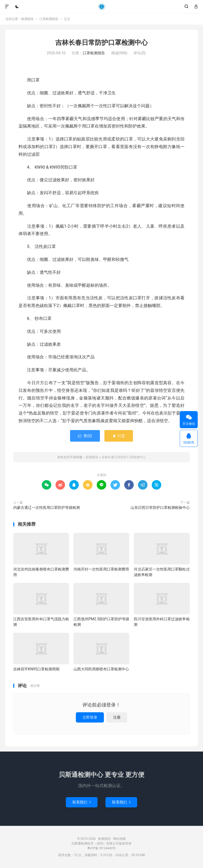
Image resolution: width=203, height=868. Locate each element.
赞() (85, 436)
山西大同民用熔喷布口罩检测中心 (101, 669)
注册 (117, 717)
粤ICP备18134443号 (102, 848)
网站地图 (119, 839)
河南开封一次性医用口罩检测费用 (101, 569)
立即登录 (90, 717)
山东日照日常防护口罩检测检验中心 (160, 508)
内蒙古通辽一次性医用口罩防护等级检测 (47, 508)
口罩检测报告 (49, 19)
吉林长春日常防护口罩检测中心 (101, 43)
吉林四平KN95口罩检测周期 (36, 669)
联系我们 (82, 802)
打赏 (119, 436)
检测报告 (101, 7)
